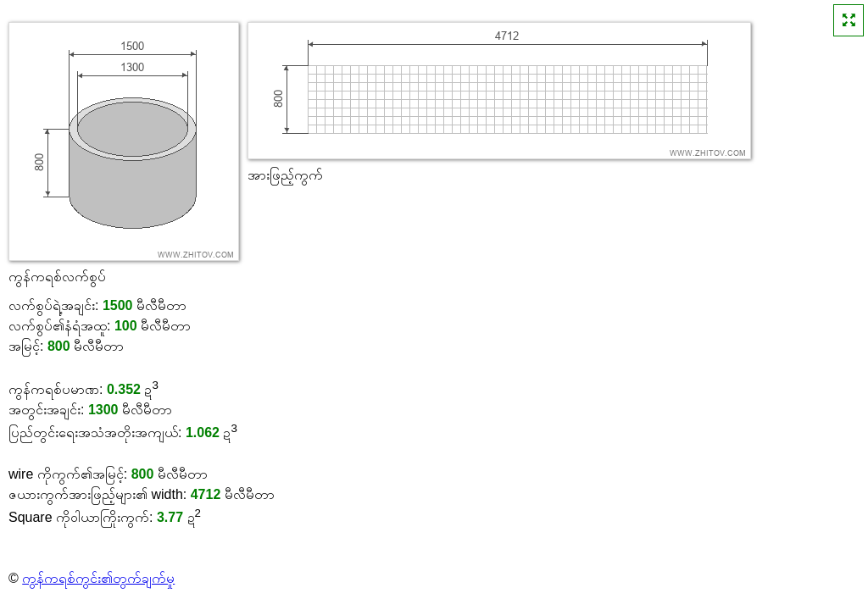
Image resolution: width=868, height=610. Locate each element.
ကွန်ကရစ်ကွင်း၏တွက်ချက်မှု (98, 578)
